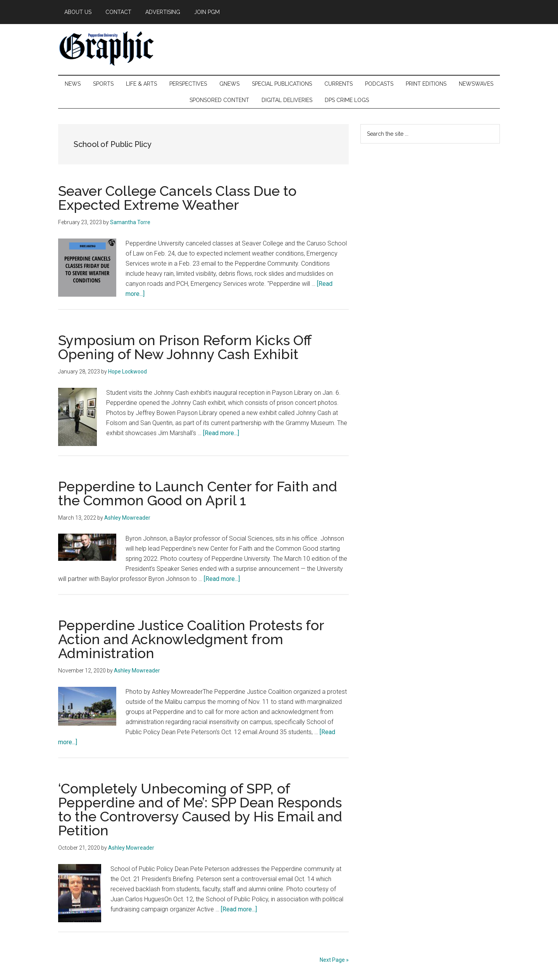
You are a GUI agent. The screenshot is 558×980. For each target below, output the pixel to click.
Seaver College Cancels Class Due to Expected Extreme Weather (177, 198)
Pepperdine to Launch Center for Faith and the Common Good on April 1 (198, 493)
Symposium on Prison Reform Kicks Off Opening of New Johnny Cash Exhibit (185, 347)
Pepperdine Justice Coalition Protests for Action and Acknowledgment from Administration (191, 639)
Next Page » (334, 960)
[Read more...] (221, 433)
